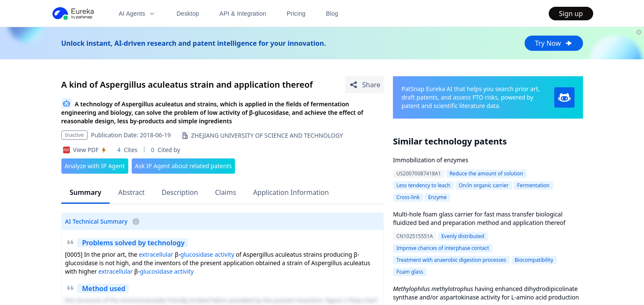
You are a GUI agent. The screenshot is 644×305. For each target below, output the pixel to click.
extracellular (156, 254)
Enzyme (437, 197)
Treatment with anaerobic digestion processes (451, 260)
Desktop (188, 14)
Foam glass (410, 272)
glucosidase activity (207, 254)
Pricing (296, 14)
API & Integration (243, 14)
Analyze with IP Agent (95, 166)
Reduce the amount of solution (486, 173)
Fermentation (533, 185)
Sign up (571, 14)
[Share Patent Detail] (364, 85)
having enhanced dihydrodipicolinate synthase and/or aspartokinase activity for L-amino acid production (486, 293)
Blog (332, 14)
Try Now (554, 43)
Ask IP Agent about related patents (184, 166)
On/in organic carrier (484, 185)
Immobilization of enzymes (431, 160)
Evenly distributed (463, 236)
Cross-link (408, 197)
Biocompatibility (534, 260)
